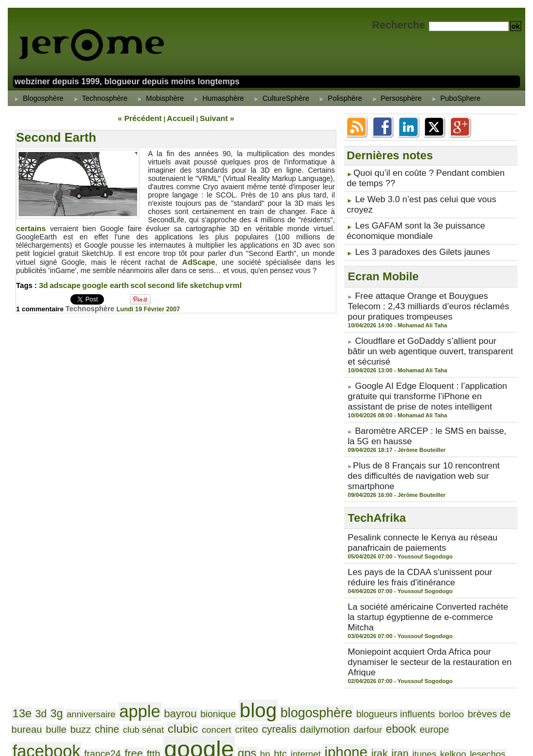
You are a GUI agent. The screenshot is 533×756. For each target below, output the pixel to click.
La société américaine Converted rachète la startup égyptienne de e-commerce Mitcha (430, 534)
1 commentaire (43, 306)
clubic (61, 625)
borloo (371, 606)
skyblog (48, 691)
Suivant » (210, 117)
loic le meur (276, 644)
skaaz (22, 691)
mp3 (128, 663)
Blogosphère (38, 98)
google (435, 622)
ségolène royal (394, 678)
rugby (116, 678)
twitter (285, 690)
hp (489, 626)
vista (486, 691)
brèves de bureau (416, 605)
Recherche (400, 25)
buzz (478, 605)
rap (80, 678)
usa (344, 691)
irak (85, 644)
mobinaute (30, 663)
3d (43, 282)
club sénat (29, 626)
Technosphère (99, 98)
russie (140, 678)
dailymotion (178, 626)
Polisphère (339, 98)
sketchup (196, 282)
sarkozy (255, 677)
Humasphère (217, 98)
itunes (122, 644)
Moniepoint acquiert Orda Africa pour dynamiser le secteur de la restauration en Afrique (428, 564)
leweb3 (213, 642)
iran (102, 644)
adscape (64, 282)
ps (508, 663)
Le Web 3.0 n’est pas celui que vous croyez (425, 194)
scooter (296, 678)
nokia (287, 662)
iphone (57, 643)
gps (475, 626)
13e (20, 605)
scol (132, 282)
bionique (181, 606)
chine (500, 605)
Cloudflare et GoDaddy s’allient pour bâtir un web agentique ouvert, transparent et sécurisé (430, 315)
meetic (312, 644)
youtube (213, 706)
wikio (124, 706)
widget (79, 706)
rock (96, 678)
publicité (27, 678)
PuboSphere (455, 98)
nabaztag (158, 662)
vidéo (463, 690)
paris (408, 662)
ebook (240, 626)
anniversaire (78, 606)
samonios (169, 678)
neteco (207, 660)
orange (354, 661)
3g (49, 605)
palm (385, 663)
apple (117, 603)
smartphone (87, 691)
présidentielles (476, 663)
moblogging (70, 663)
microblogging (351, 644)
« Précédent (146, 117)
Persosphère (396, 98)
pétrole (435, 663)
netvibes (254, 662)
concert (89, 626)
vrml (221, 282)
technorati (249, 691)
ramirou (58, 678)
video (439, 690)
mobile (502, 644)
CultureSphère (280, 98)
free (381, 626)
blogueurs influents (326, 606)
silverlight (485, 678)
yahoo (183, 706)
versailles (410, 691)
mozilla (104, 663)
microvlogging (465, 644)
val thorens (372, 691)
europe (267, 626)
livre (244, 644)
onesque (317, 663)
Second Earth (56, 136)
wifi (103, 705)
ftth (398, 626)
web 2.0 (38, 704)
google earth (101, 282)
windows (151, 706)
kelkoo (146, 644)
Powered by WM (266, 736)
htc (502, 626)
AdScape (179, 260)
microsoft (409, 642)
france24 (356, 626)
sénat (440, 677)
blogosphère (262, 604)
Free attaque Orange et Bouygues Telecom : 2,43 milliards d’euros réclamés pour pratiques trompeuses (431, 281)
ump (326, 691)
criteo (114, 626)
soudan (175, 691)
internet (24, 644)
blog (214, 603)
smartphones (136, 691)
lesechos (175, 644)
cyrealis (140, 626)
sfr (462, 678)
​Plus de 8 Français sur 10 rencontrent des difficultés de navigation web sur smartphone (419, 415)
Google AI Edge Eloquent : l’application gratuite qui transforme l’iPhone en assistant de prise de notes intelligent (427, 350)
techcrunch (209, 691)
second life (160, 282)
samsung (209, 677)
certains (30, 226)
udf (308, 691)
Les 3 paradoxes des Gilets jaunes (411, 231)
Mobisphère (159, 98)
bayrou (151, 605)
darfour (213, 626)
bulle (458, 605)
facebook (310, 624)
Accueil (180, 117)
